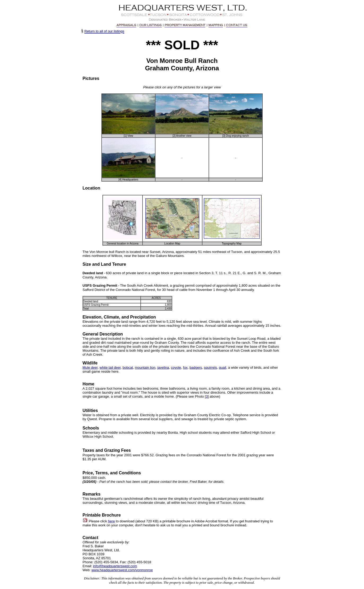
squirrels (211, 367)
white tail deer (110, 367)
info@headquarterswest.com (115, 566)
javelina (163, 367)
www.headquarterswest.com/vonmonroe (122, 570)
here (111, 521)
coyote (176, 367)
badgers (196, 367)
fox (185, 367)
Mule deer (90, 367)
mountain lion (145, 367)
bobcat (128, 367)
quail (222, 367)
